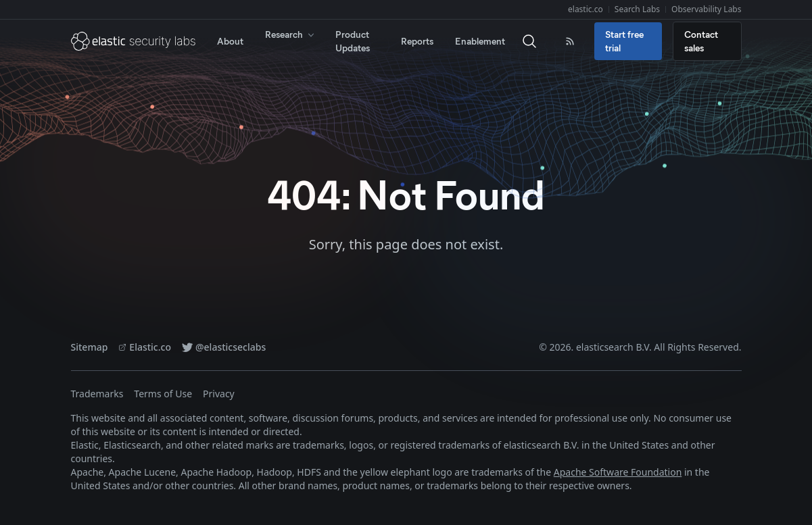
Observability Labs (706, 9)
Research (291, 34)
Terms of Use (163, 394)
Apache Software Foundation (618, 472)
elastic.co (586, 9)
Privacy (219, 394)
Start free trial (624, 41)
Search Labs (637, 9)
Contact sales (701, 41)
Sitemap (90, 347)
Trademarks (97, 394)
